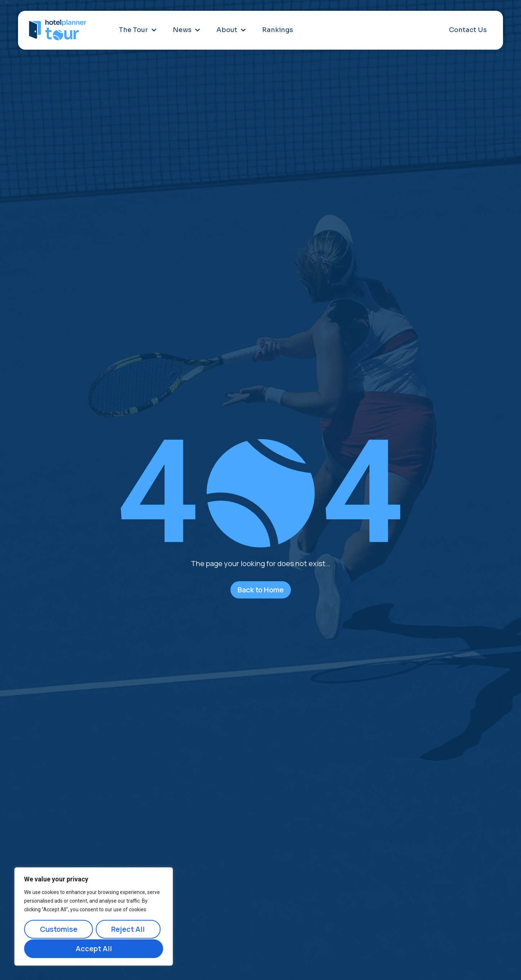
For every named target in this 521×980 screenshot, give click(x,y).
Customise (58, 930)
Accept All (94, 949)
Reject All (128, 930)
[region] (94, 917)
